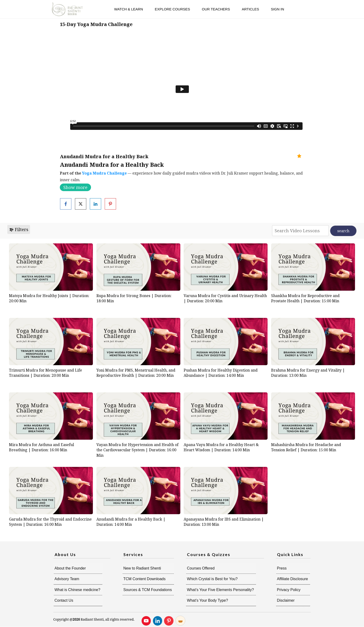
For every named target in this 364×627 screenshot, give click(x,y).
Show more (75, 187)
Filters (19, 229)
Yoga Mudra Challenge (104, 173)
